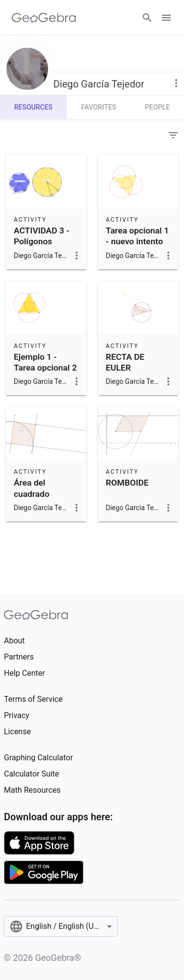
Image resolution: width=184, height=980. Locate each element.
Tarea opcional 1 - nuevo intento (138, 236)
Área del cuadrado (32, 488)
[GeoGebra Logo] (44, 18)
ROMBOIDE (127, 483)
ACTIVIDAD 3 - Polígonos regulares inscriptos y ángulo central (41, 253)
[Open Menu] (166, 18)
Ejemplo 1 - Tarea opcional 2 (45, 362)
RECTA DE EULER (125, 362)
